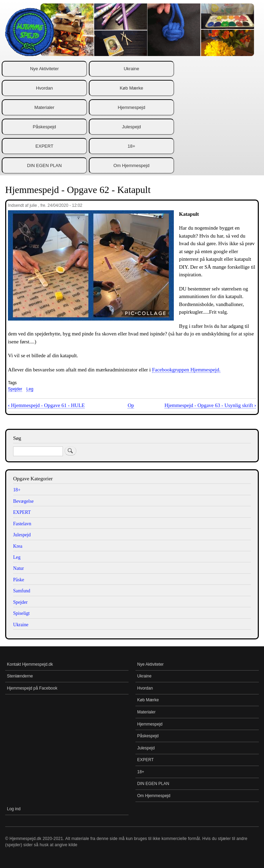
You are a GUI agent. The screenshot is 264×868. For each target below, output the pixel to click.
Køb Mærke (131, 88)
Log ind (14, 809)
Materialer (45, 107)
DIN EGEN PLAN (44, 165)
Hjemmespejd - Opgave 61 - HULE (46, 405)
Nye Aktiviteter (44, 69)
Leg (30, 389)
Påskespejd (44, 127)
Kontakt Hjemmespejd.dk (30, 664)
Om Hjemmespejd (131, 165)
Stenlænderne (20, 676)
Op (131, 405)
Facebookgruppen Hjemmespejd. (186, 370)
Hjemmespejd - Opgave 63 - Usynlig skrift (210, 405)
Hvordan (44, 88)
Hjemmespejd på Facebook (32, 688)
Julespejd (131, 127)
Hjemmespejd (131, 107)
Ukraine (131, 69)
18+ (131, 146)
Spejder (15, 389)
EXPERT (45, 146)
